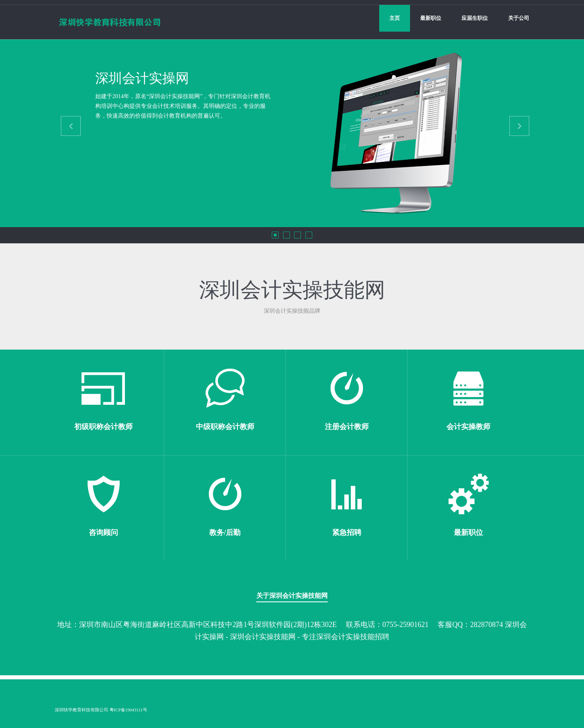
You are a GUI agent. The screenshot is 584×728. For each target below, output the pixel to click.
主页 (395, 18)
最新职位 (431, 18)
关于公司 (519, 18)
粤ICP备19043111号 (128, 710)
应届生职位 (475, 18)
